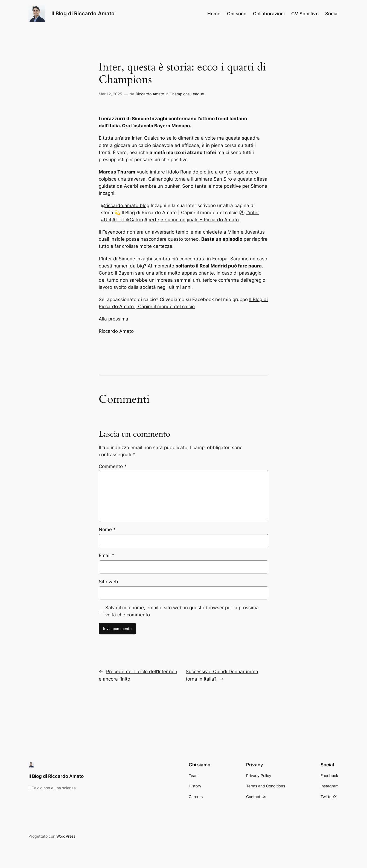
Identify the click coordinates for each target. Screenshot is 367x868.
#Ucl (106, 220)
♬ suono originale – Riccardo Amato (200, 220)
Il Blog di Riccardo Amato (83, 13)
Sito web (108, 582)
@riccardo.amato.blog (125, 205)
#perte (152, 220)
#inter (253, 213)
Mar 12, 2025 (110, 94)
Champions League (187, 94)
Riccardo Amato (150, 94)
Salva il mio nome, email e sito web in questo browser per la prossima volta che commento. (182, 611)
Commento (113, 466)
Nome (107, 529)
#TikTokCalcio (128, 220)
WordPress (66, 836)
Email (107, 555)
